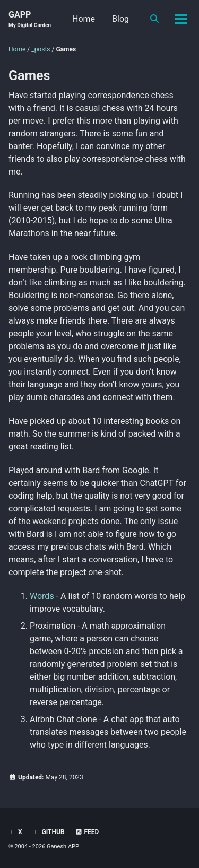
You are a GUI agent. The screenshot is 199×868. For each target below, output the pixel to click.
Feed (87, 832)
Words (42, 596)
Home (84, 19)
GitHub (49, 832)
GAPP (30, 19)
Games (29, 76)
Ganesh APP (62, 847)
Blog (120, 19)
